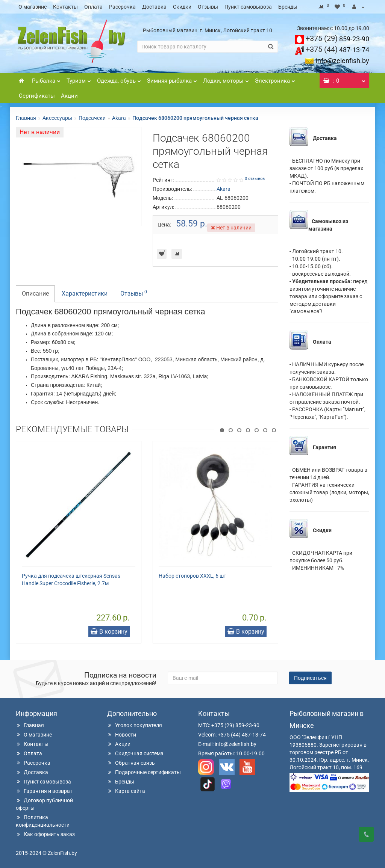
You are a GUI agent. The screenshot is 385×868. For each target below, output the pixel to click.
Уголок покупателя (135, 725)
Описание (35, 294)
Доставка (154, 7)
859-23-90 (337, 39)
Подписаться (310, 678)
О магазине (33, 7)
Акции (69, 96)
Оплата (93, 7)
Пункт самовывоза (248, 7)
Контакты (65, 7)
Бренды (288, 7)
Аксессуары (57, 118)
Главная (26, 118)
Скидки (182, 7)
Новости (122, 735)
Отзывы (208, 7)
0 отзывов (255, 179)
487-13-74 (337, 50)
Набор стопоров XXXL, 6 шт (192, 576)
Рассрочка (122, 7)
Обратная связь (131, 763)
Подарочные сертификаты (144, 772)
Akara (119, 118)
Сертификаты (37, 96)
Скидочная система (135, 753)
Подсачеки (92, 118)
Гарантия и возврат (44, 791)
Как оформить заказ (45, 834)
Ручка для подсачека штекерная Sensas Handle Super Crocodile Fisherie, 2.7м (71, 580)
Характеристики (85, 294)
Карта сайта (126, 791)
